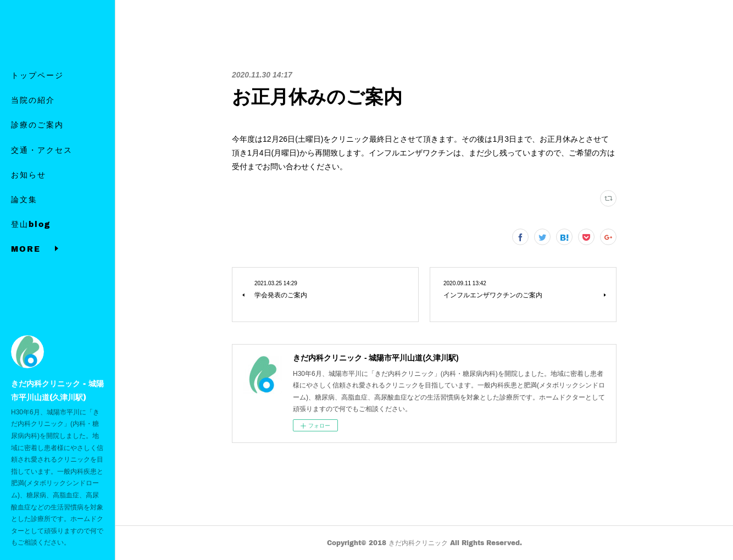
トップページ (37, 88)
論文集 (24, 212)
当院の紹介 (33, 112)
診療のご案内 (37, 137)
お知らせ (29, 187)
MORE (26, 237)
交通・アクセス (42, 162)
